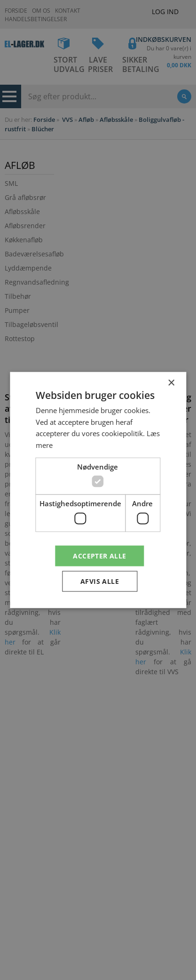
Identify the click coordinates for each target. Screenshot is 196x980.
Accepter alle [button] (99, 555)
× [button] (171, 383)
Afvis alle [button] (100, 581)
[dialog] (98, 490)
